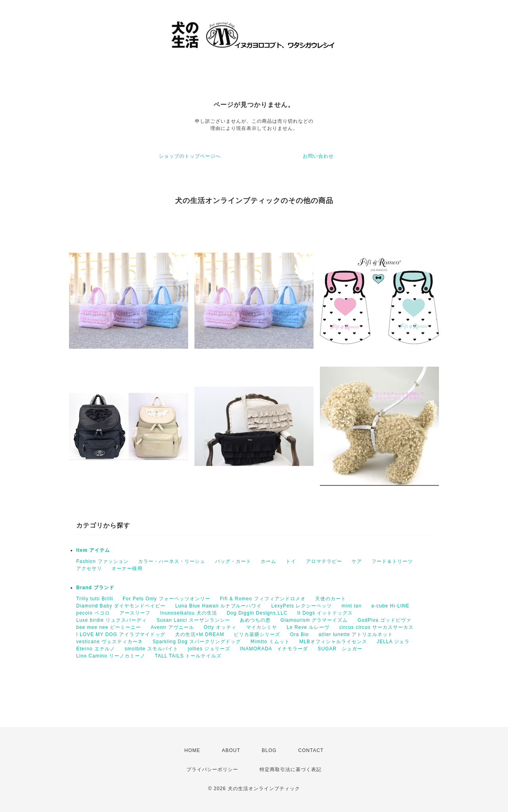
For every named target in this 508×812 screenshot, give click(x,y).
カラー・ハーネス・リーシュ (172, 561)
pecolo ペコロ (93, 613)
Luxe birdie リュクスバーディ (112, 620)
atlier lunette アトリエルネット (356, 634)
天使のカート (331, 599)
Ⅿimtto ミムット (270, 642)
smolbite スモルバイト (151, 649)
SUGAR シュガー (340, 649)
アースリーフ (135, 613)
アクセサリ (89, 568)
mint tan (352, 606)
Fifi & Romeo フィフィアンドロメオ (263, 599)
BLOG (269, 750)
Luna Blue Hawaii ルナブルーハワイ (218, 606)
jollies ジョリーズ (209, 649)
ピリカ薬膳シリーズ (257, 634)
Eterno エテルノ (96, 649)
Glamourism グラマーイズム (314, 620)
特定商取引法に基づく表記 (291, 769)
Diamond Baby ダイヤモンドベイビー (121, 606)
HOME (192, 750)
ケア (357, 561)
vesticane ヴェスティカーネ (110, 642)
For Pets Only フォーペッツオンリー (166, 599)
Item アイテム (93, 550)
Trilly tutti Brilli (95, 599)
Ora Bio (300, 634)
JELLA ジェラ (393, 642)
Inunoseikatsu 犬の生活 (188, 613)
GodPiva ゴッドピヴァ (384, 620)
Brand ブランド (95, 588)
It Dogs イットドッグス (325, 613)
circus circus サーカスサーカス (376, 627)
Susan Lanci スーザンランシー (193, 620)
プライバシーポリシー (212, 769)
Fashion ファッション (102, 561)
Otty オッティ (220, 627)
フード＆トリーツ (392, 561)
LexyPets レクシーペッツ (301, 606)
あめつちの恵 (255, 620)
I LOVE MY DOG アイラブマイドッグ (121, 634)
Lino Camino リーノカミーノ (111, 656)
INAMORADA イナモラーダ (274, 649)
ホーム (268, 561)
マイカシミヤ (262, 627)
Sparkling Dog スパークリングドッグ (197, 642)
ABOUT (231, 750)
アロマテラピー (324, 561)
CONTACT (311, 750)
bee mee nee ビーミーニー (109, 627)
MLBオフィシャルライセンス (333, 642)
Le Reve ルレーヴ (308, 627)
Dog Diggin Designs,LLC (257, 613)
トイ (291, 561)
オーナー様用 (127, 568)
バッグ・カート (233, 561)
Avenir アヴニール (172, 627)
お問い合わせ (318, 156)
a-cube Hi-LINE (391, 606)
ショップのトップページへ (190, 156)
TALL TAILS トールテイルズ (188, 656)
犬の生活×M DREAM (200, 634)
